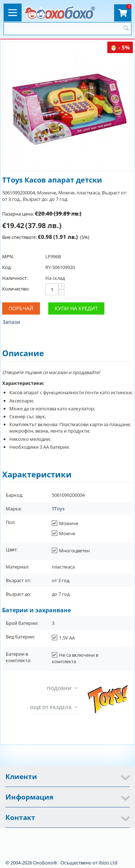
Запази (11, 322)
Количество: (16, 289)
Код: (7, 267)
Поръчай (21, 308)
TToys (58, 509)
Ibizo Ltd (108, 863)
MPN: (8, 256)
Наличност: (15, 278)
